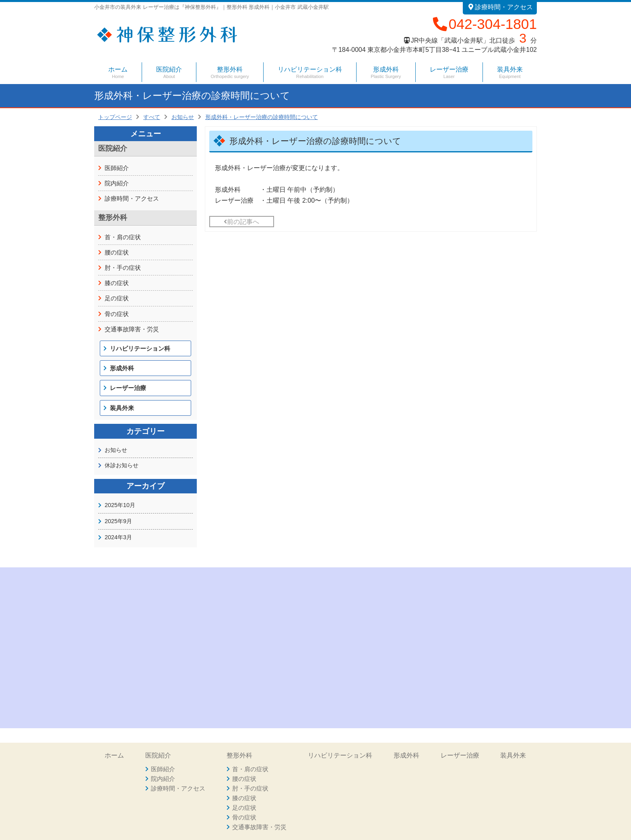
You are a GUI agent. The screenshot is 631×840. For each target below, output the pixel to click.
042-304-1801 (484, 24)
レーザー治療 (449, 72)
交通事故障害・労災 (132, 329)
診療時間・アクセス (500, 7)
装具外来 (510, 72)
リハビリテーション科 (310, 72)
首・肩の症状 (123, 237)
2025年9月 (118, 521)
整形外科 (239, 755)
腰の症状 (117, 252)
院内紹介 (117, 183)
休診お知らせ (122, 465)
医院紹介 (158, 755)
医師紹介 (117, 168)
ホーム (118, 72)
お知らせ (116, 450)
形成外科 (386, 72)
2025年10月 (120, 505)
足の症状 (117, 298)
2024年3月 (118, 537)
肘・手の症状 (123, 268)
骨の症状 (117, 314)
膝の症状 (117, 283)
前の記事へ (241, 222)
